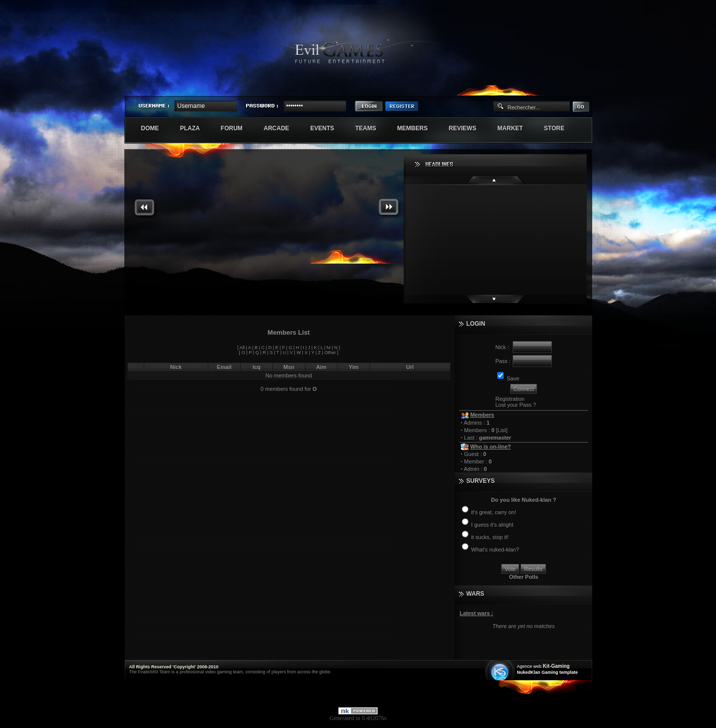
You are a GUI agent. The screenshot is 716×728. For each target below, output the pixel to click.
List (502, 430)
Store (559, 128)
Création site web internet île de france (501, 671)
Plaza (195, 128)
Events (327, 128)
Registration (510, 399)
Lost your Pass (513, 405)
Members (418, 128)
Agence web (530, 666)
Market (515, 128)
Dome (155, 128)
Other (330, 353)
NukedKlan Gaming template (548, 672)
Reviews (468, 128)
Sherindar (544, 88)
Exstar (563, 88)
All (242, 348)
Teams (371, 128)
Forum (237, 128)
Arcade (282, 128)
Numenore (581, 88)
